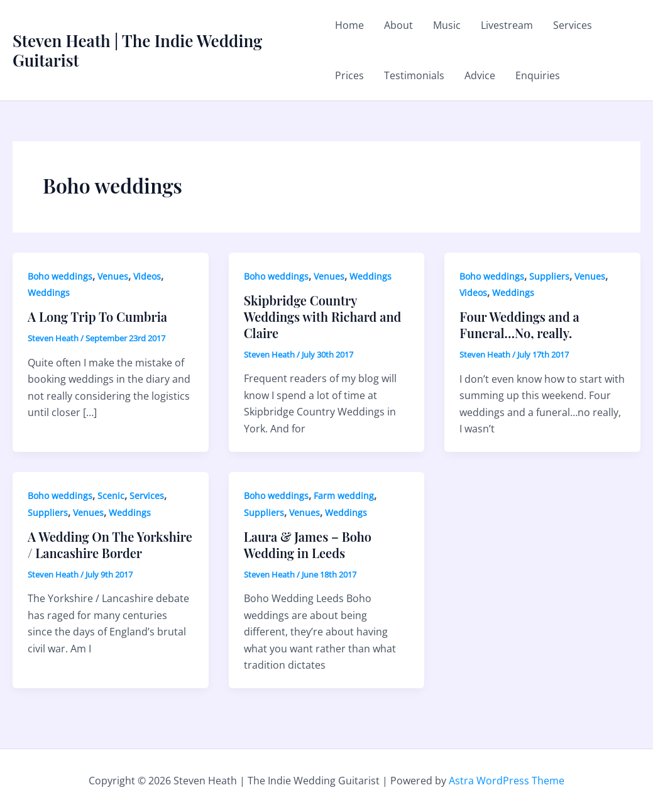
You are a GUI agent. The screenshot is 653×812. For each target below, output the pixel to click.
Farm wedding (344, 496)
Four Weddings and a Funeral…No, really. (519, 325)
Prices (349, 75)
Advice (480, 75)
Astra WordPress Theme (507, 781)
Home (349, 25)
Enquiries (538, 75)
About (398, 25)
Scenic (111, 496)
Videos (147, 276)
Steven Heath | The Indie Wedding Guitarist (137, 50)
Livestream (507, 25)
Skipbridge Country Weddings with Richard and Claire (323, 316)
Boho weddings (60, 276)
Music (447, 25)
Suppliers (549, 276)
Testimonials (414, 75)
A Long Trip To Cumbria (97, 316)
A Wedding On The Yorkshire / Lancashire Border (110, 545)
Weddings (49, 293)
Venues (113, 276)
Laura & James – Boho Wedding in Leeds (308, 545)
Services (573, 25)
